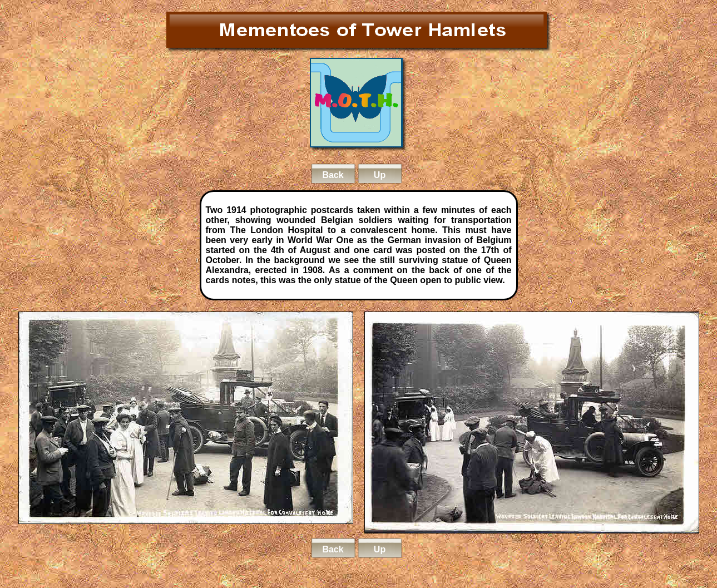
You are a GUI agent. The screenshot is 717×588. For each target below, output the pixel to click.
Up (380, 175)
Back (333, 175)
